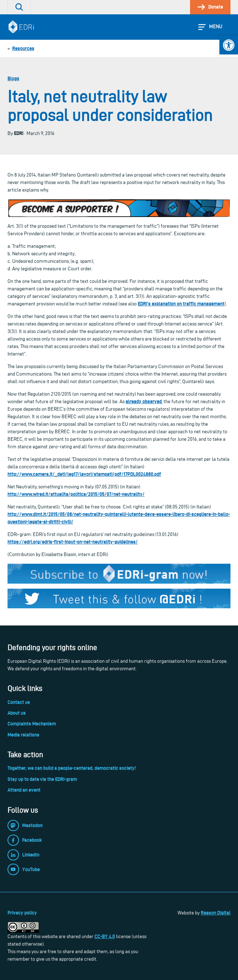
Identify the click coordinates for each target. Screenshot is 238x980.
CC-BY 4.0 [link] (105, 936)
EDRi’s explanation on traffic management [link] (181, 304)
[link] (229, 45)
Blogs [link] (13, 78)
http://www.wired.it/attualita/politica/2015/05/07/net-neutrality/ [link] (76, 494)
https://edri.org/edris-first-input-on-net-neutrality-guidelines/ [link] (73, 542)
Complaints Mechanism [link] (32, 724)
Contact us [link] (19, 702)
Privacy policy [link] (22, 913)
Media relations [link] (23, 735)
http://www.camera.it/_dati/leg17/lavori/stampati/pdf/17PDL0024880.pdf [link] (84, 474)
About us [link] (17, 713)
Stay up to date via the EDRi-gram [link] (42, 779)
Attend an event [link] (24, 790)
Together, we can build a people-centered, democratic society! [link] (72, 768)
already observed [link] (144, 401)
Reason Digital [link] (216, 913)
